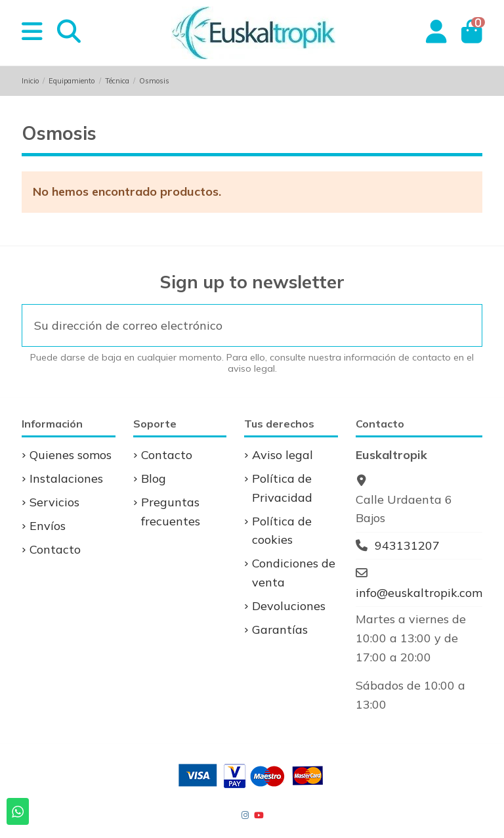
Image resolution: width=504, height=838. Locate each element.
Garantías (280, 629)
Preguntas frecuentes (171, 512)
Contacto (55, 549)
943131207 (407, 545)
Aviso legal (283, 455)
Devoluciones (289, 606)
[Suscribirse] (464, 325)
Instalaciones (66, 478)
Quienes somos (71, 455)
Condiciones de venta (294, 573)
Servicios (54, 502)
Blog (154, 478)
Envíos (48, 526)
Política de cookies (282, 531)
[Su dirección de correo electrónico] (235, 325)
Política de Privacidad (282, 488)
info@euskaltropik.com (419, 593)
